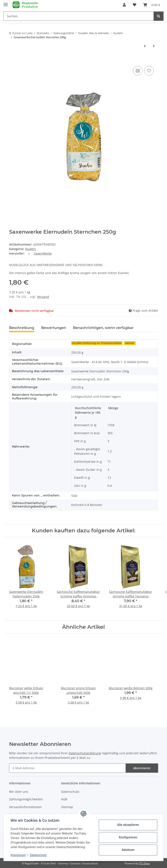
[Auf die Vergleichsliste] (138, 71)
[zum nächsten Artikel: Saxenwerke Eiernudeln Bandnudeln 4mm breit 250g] (154, 46)
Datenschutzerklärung (85, 753)
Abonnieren (142, 768)
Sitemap (67, 807)
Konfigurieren (128, 837)
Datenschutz (38, 855)
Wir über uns (19, 792)
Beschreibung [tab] (22, 328)
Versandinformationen (25, 807)
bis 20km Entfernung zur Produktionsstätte (97, 343)
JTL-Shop (144, 863)
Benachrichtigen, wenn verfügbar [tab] (103, 328)
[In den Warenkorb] (13, 60)
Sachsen (130, 343)
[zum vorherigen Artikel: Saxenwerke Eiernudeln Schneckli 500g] (145, 46)
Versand (43, 297)
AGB (64, 799)
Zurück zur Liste (22, 33)
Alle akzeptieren (128, 825)
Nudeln (31, 249)
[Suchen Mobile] (79, 16)
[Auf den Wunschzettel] (149, 71)
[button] (124, 5)
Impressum (18, 855)
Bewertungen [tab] (54, 328)
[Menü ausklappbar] (6, 3)
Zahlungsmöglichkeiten (26, 799)
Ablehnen (128, 850)
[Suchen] (159, 16)
